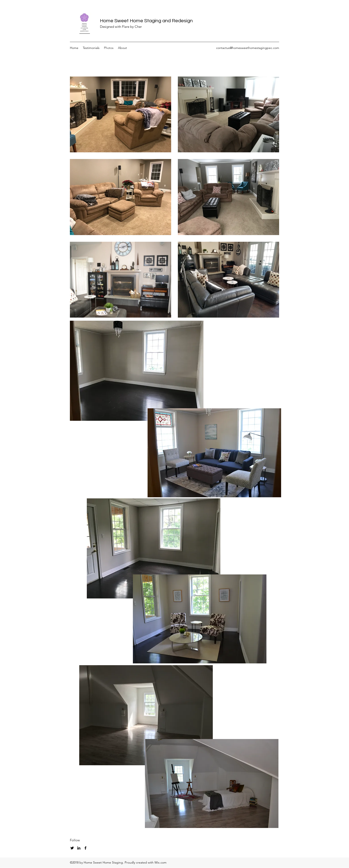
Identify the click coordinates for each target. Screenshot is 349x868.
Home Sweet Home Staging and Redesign (146, 21)
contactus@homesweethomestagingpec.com (248, 48)
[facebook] (85, 848)
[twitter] (72, 848)
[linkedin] (79, 848)
